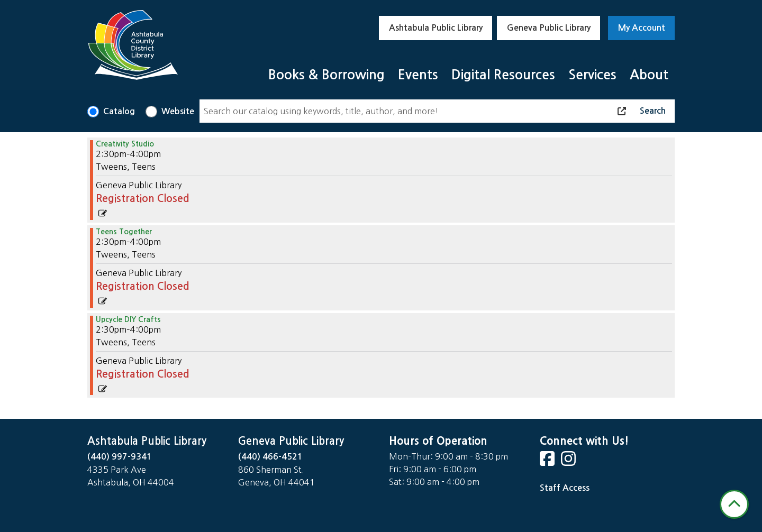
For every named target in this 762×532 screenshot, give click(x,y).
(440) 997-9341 (120, 457)
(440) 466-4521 (270, 457)
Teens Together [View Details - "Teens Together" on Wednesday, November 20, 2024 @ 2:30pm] (124, 232)
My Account (642, 28)
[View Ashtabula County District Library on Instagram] (569, 462)
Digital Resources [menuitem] (503, 75)
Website (178, 111)
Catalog (119, 111)
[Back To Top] (734, 504)
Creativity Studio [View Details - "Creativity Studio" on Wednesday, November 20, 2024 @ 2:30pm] (125, 144)
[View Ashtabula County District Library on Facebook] (548, 462)
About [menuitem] (649, 75)
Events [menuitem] (418, 75)
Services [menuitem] (592, 75)
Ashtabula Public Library (436, 28)
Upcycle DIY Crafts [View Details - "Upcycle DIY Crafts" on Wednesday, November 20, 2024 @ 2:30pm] (128, 319)
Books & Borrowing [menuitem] (326, 75)
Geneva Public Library (549, 28)
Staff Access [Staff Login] (565, 488)
